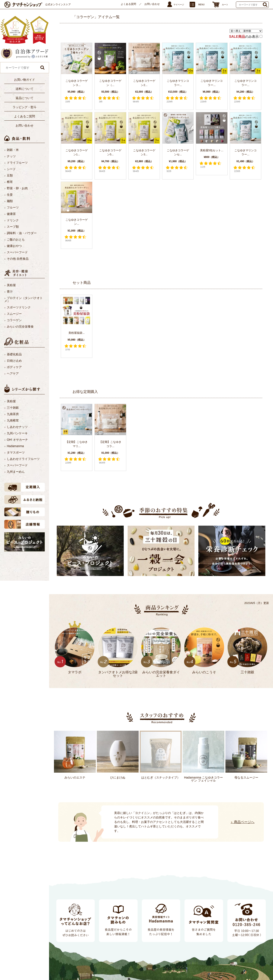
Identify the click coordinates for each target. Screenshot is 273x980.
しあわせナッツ (17, 427)
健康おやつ (14, 246)
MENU (201, 5)
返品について (25, 98)
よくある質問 (128, 4)
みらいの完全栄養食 (20, 327)
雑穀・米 (13, 150)
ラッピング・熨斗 (25, 107)
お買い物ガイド (25, 80)
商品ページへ (243, 822)
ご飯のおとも (16, 239)
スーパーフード (17, 252)
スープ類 (13, 227)
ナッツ (11, 156)
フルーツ (13, 207)
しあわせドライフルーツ (23, 459)
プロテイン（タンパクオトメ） (23, 299)
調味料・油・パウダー (22, 233)
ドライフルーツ (17, 163)
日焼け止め (14, 361)
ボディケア (14, 367)
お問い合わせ (152, 4)
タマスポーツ (16, 452)
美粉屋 (11, 285)
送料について (25, 89)
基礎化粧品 (14, 354)
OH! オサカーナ (17, 440)
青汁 (10, 292)
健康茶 (11, 214)
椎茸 (10, 182)
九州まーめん (16, 472)
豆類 (10, 175)
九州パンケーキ (17, 433)
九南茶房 (13, 414)
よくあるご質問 (25, 116)
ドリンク (13, 220)
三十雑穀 (13, 408)
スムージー (14, 314)
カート (225, 5)
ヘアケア (13, 373)
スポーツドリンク (19, 307)
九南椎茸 (13, 420)
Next (61, 817)
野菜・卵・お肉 (17, 188)
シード (11, 169)
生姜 (10, 195)
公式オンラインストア (58, 4)
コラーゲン (14, 320)
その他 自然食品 (18, 259)
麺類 (10, 201)
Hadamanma (15, 446)
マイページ (179, 5)
